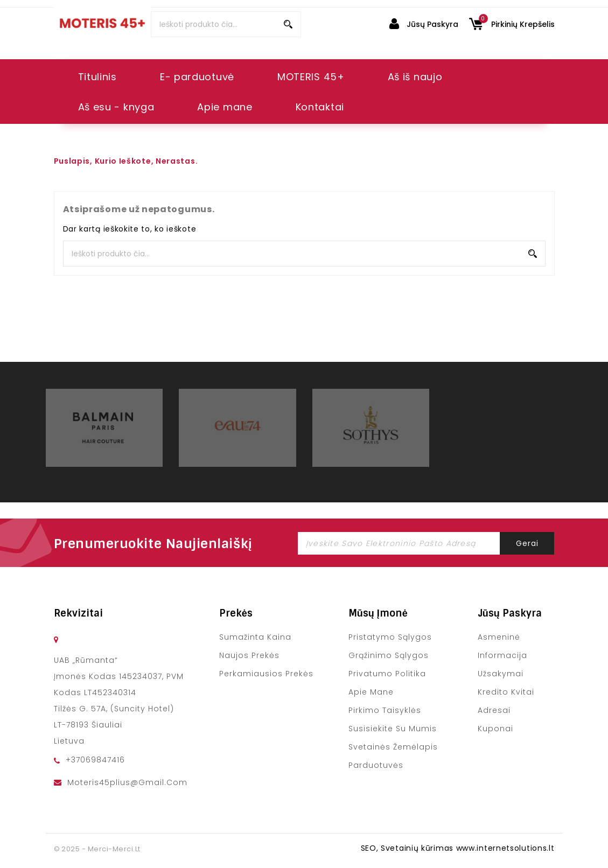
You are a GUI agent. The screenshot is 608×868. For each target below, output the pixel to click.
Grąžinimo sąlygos (389, 655)
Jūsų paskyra (510, 613)
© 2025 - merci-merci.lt (97, 849)
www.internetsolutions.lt (505, 848)
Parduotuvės (376, 765)
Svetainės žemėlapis (393, 747)
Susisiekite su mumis (393, 729)
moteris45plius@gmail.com (128, 782)
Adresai (494, 710)
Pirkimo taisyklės (385, 710)
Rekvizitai (78, 613)
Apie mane (371, 692)
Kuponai (495, 729)
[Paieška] (226, 24)
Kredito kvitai (506, 692)
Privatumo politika (387, 674)
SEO (369, 848)
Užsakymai (501, 674)
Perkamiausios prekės (267, 674)
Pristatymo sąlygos (390, 637)
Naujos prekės (249, 655)
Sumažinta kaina (255, 637)
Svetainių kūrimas (417, 848)
